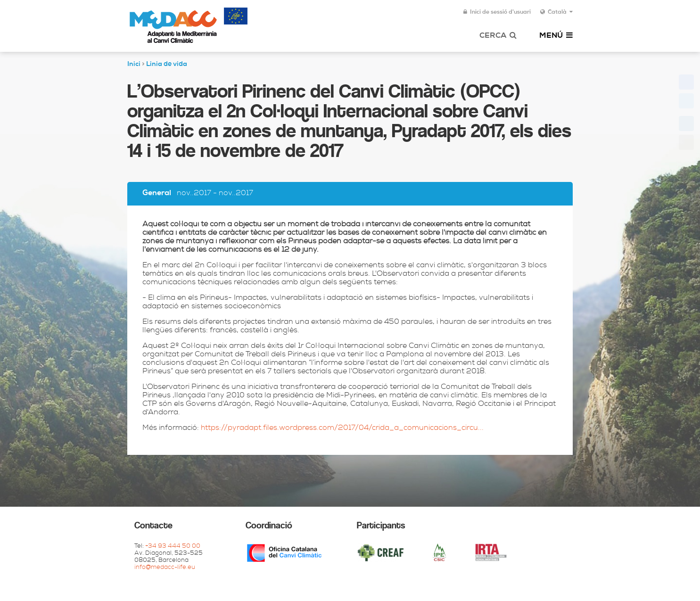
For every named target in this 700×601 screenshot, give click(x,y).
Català (556, 12)
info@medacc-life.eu (165, 568)
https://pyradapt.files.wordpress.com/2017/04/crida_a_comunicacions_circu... (342, 428)
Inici (134, 65)
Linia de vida (167, 65)
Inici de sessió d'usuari (497, 12)
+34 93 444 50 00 (173, 547)
